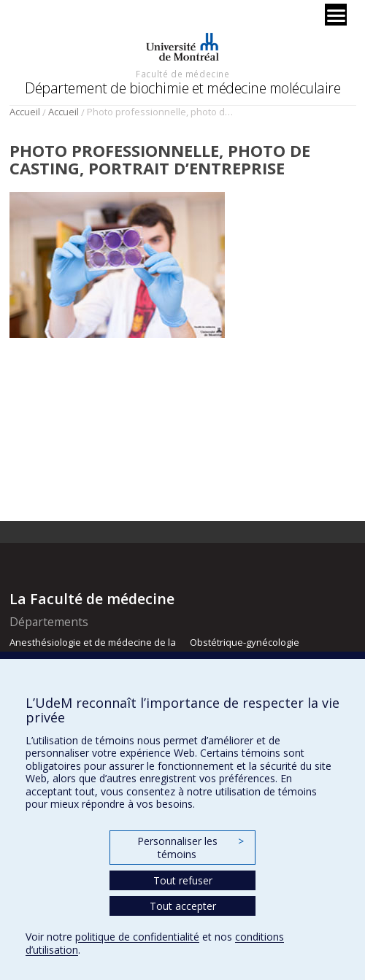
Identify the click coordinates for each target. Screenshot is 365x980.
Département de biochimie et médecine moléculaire (182, 88)
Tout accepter (183, 906)
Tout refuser (183, 880)
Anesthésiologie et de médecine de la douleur (93, 649)
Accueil (25, 112)
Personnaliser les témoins (191, 848)
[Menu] (336, 15)
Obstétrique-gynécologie (245, 642)
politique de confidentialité (137, 937)
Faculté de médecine (182, 74)
